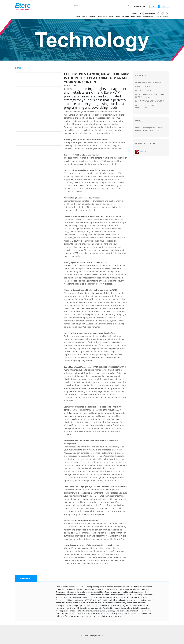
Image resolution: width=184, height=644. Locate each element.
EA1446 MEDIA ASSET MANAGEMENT (150, 82)
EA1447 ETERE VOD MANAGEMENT (149, 101)
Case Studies (148, 17)
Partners (92, 17)
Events (139, 17)
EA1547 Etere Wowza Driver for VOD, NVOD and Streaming (150, 96)
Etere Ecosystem (122, 17)
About (84, 17)
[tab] (26, 578)
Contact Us (137, 13)
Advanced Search (140, 6)
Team (78, 17)
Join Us (166, 17)
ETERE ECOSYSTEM (143, 86)
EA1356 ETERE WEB (143, 90)
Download (144, 152)
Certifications (102, 17)
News (133, 17)
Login (154, 6)
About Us (158, 17)
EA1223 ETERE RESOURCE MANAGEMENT (146, 107)
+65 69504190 (149, 13)
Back (18, 68)
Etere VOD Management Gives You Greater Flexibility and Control (149, 129)
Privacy (112, 17)
